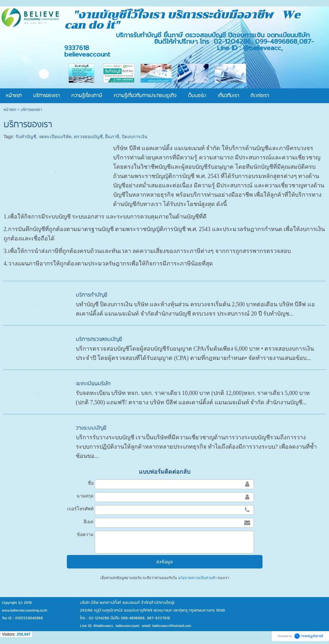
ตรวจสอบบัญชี (88, 137)
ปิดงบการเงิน (135, 137)
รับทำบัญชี (26, 137)
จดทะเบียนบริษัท (55, 137)
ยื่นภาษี (112, 137)
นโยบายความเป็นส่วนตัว (197, 578)
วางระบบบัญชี (91, 428)
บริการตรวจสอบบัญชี (99, 340)
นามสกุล (85, 496)
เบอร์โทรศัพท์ (80, 509)
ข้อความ (85, 534)
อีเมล (89, 522)
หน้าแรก (10, 110)
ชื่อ (91, 483)
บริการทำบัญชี (92, 295)
